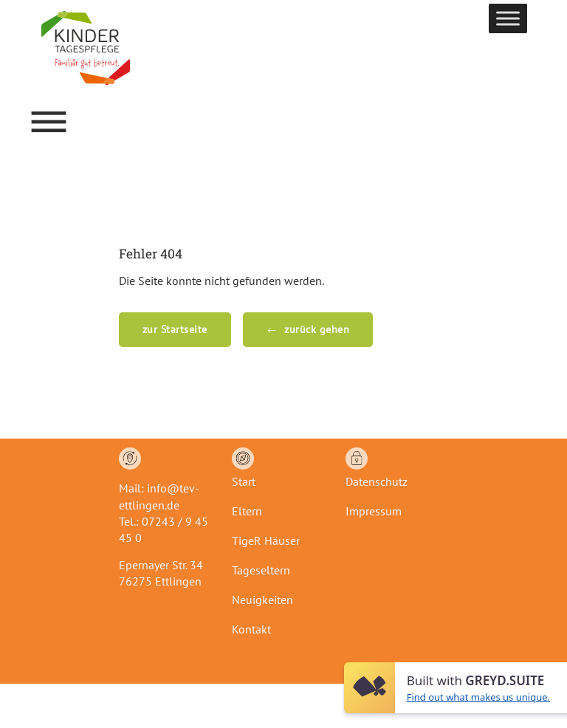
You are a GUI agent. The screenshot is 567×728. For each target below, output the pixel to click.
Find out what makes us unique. (478, 697)
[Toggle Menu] (508, 18)
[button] (49, 122)
